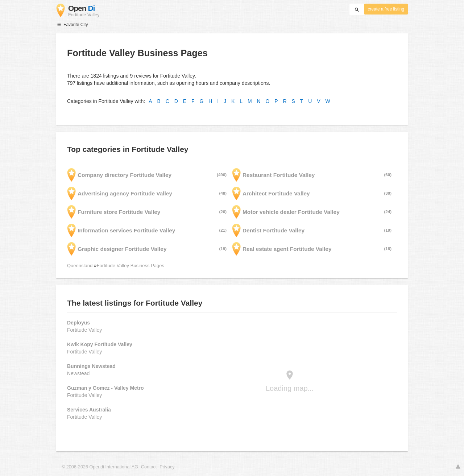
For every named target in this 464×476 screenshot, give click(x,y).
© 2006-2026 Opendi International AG (100, 467)
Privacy (167, 467)
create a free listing (386, 9)
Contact (149, 467)
